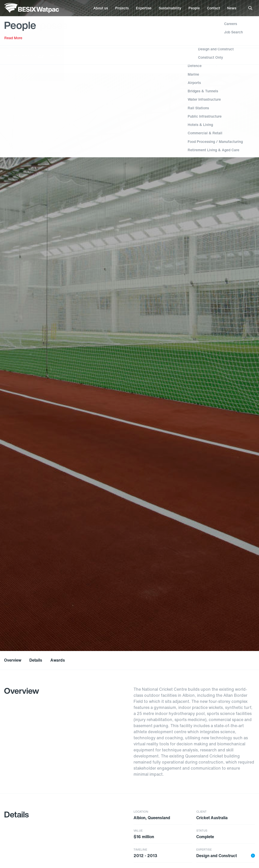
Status (202, 831)
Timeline (140, 850)
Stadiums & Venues (23, 36)
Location (141, 812)
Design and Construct (226, 856)
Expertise (204, 850)
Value (138, 831)
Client (201, 812)
